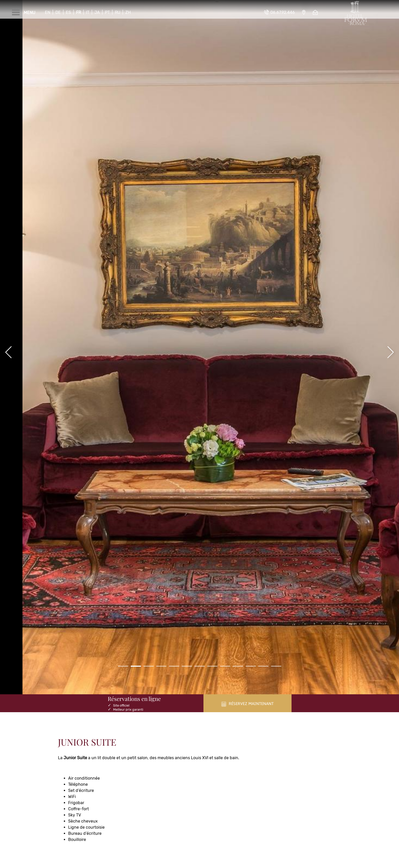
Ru (118, 12)
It (88, 12)
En (48, 12)
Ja (97, 12)
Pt (107, 12)
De (58, 12)
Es (68, 12)
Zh (128, 12)
